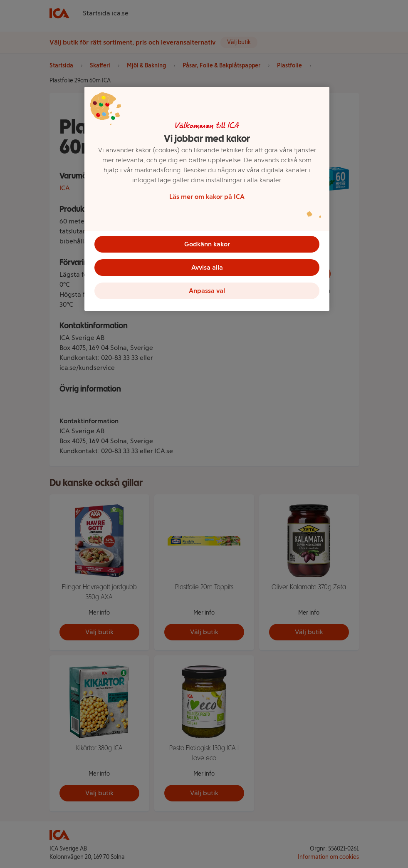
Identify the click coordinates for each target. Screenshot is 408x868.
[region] (207, 199)
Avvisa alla (207, 267)
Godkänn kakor (207, 244)
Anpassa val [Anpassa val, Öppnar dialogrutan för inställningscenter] (207, 291)
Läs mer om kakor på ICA (207, 197)
